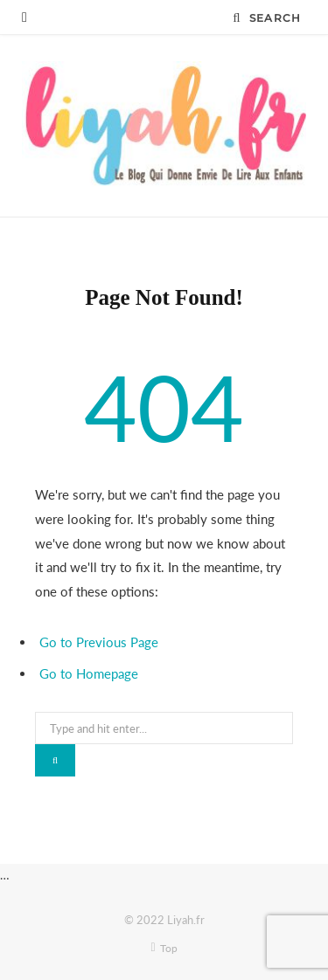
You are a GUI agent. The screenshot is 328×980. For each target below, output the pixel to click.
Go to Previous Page (99, 642)
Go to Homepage (89, 673)
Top (164, 948)
